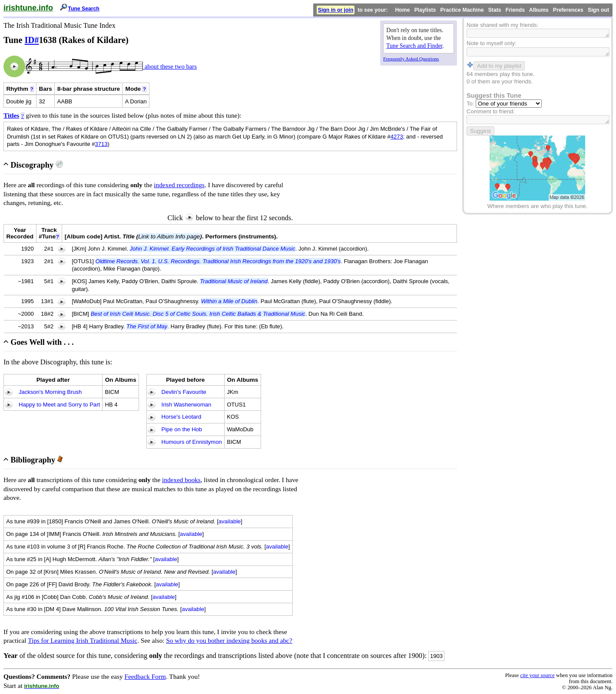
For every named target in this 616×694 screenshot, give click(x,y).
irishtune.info (28, 8)
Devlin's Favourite (184, 392)
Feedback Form (145, 676)
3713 (101, 144)
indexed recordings (179, 185)
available (230, 521)
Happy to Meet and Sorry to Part (59, 405)
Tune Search (84, 9)
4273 (397, 137)
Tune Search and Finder (414, 46)
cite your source (537, 675)
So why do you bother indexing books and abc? (229, 640)
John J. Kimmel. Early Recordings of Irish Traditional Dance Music (213, 249)
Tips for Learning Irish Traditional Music (83, 640)
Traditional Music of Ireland (234, 281)
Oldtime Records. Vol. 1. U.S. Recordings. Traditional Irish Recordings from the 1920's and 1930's (218, 261)
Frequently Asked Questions (411, 59)
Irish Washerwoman (187, 405)
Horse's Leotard (182, 417)
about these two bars (170, 66)
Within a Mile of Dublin (229, 301)
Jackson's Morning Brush (50, 392)
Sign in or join (336, 10)
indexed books (181, 480)
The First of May (147, 326)
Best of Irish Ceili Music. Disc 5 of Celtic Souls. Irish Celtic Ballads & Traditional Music (198, 314)
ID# (32, 40)
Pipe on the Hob (182, 429)
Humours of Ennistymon (192, 442)
